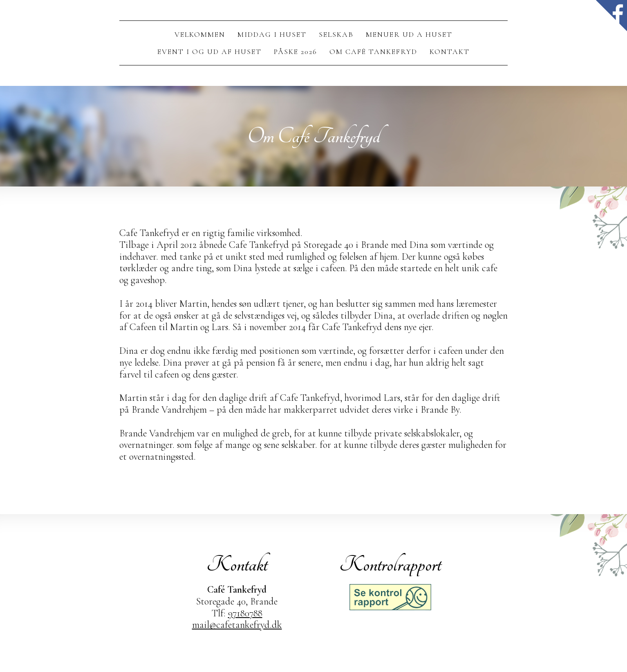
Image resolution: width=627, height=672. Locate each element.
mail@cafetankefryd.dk (237, 625)
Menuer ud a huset (409, 34)
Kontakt (450, 52)
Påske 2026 (296, 52)
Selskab (336, 34)
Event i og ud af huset (209, 52)
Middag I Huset (272, 34)
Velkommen (200, 34)
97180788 (245, 613)
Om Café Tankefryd (373, 52)
